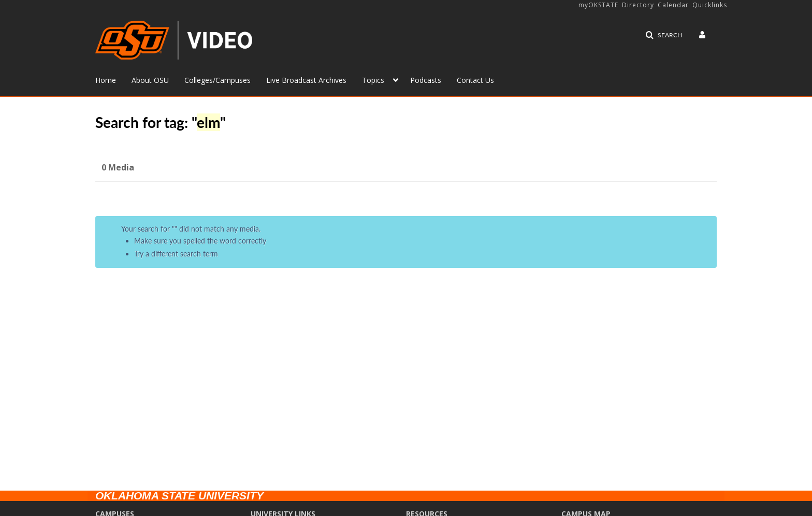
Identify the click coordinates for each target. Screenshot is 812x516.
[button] (664, 35)
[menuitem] (113, 79)
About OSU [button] (150, 80)
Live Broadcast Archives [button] (306, 80)
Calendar (673, 5)
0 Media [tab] (118, 167)
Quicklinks (710, 5)
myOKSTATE (598, 5)
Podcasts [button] (426, 80)
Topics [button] (373, 80)
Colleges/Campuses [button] (218, 80)
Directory (638, 5)
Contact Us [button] (475, 80)
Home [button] (106, 80)
